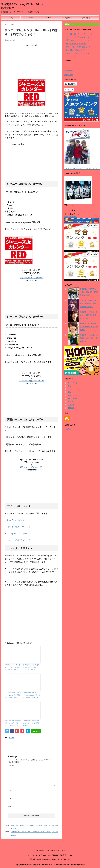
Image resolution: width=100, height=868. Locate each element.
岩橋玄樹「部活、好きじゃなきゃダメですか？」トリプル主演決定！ (31, 667)
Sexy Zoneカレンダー (16, 520)
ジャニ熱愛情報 (67, 18)
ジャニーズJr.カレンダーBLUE (32, 381)
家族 (69, 392)
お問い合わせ (86, 18)
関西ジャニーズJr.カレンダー (32, 467)
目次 (11, 18)
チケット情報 (72, 398)
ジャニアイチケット (53, 850)
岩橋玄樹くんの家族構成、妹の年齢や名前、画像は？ (89, 327)
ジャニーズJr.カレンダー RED (79, 34)
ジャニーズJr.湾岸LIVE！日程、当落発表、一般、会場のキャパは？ (89, 304)
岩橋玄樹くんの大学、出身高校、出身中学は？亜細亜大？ (89, 338)
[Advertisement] (32, 62)
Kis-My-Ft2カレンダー (17, 533)
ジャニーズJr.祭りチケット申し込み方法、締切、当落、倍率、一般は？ (13, 695)
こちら (72, 205)
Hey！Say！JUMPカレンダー (20, 527)
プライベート (72, 383)
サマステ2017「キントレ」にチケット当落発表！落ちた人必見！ (12, 667)
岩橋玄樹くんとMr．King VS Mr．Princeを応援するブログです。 (50, 859)
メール (11, 799)
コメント (11, 765)
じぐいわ (71, 405)
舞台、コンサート (74, 395)
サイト (11, 807)
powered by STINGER (78, 864)
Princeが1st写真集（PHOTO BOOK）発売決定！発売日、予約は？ (32, 695)
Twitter (30, 18)
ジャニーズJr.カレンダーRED (32, 278)
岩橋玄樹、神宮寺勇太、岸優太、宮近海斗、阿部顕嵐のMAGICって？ (89, 292)
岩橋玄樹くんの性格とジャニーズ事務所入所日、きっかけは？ (89, 315)
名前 (10, 790)
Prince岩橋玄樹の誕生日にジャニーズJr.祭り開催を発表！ (31, 723)
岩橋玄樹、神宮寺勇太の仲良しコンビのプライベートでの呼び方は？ (13, 723)
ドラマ (70, 389)
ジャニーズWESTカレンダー (19, 540)
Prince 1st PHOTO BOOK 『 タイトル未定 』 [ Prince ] (82, 168)
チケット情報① (71, 217)
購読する (69, 24)
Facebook (48, 18)
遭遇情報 (71, 408)
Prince (12, 738)
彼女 (69, 386)
